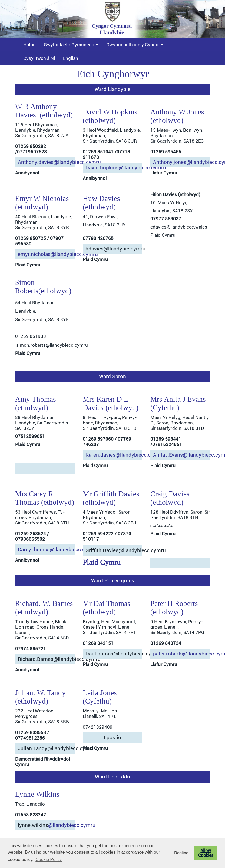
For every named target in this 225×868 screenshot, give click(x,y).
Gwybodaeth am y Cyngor (135, 45)
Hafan (29, 45)
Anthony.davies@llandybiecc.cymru (59, 162)
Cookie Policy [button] (49, 859)
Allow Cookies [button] (206, 853)
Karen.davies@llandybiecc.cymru (124, 455)
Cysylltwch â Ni (39, 58)
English (71, 58)
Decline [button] (181, 853)
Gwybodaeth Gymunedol (71, 45)
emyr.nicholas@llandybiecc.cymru (58, 254)
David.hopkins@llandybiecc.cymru (126, 168)
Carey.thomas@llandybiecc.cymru (57, 550)
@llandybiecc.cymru (72, 825)
